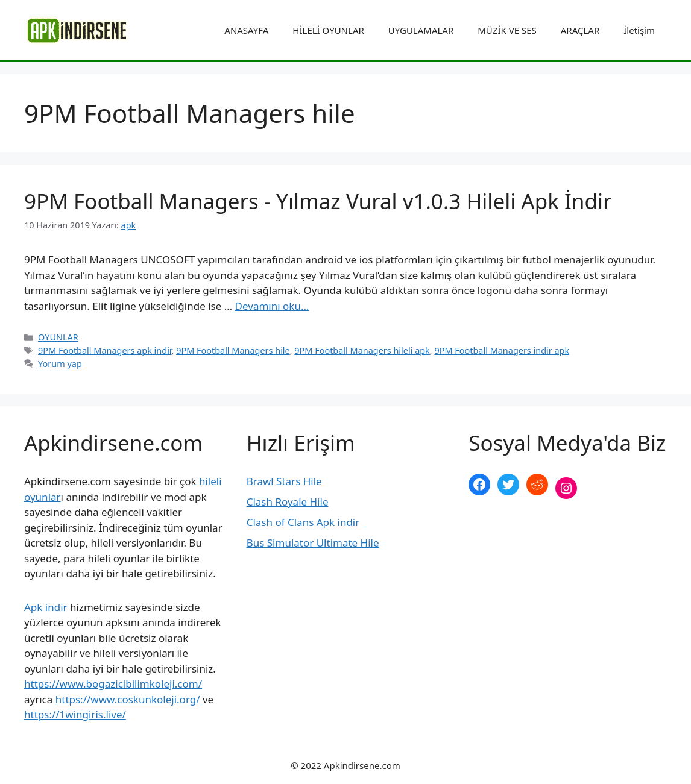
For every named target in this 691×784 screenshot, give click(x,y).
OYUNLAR (58, 337)
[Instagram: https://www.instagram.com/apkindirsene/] (566, 488)
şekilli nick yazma (510, 528)
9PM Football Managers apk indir (105, 350)
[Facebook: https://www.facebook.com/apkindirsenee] (479, 485)
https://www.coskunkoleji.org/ (128, 699)
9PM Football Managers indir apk (502, 350)
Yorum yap (60, 364)
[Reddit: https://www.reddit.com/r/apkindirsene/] (537, 485)
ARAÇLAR (580, 30)
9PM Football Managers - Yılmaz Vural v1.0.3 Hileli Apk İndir (318, 201)
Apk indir (46, 607)
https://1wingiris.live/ (75, 714)
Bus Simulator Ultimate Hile (313, 543)
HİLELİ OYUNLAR (328, 30)
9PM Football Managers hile (233, 350)
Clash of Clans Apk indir (303, 522)
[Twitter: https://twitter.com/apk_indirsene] (508, 485)
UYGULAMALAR (421, 30)
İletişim (639, 30)
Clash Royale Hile (288, 502)
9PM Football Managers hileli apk (362, 350)
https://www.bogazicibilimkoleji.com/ (113, 684)
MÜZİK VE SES (507, 30)
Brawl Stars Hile (284, 481)
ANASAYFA (246, 30)
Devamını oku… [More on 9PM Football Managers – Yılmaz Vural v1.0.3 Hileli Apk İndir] (272, 306)
